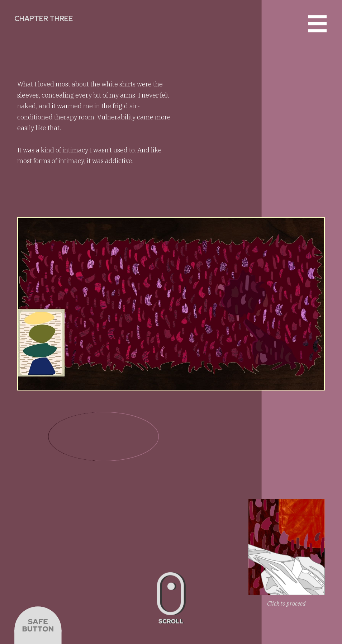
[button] (317, 24)
